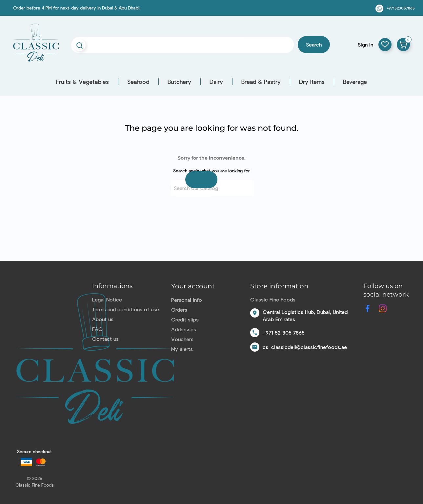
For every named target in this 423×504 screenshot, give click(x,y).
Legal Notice (107, 299)
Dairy (216, 82)
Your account (193, 286)
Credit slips (185, 319)
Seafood (138, 82)
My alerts (182, 349)
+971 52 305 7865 (284, 332)
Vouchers (182, 339)
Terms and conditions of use (126, 309)
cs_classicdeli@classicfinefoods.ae (305, 347)
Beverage (355, 82)
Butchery (179, 82)
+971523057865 (401, 8)
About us (103, 319)
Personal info (187, 300)
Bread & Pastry (261, 82)
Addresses (184, 329)
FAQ (97, 329)
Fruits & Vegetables (82, 82)
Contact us (105, 339)
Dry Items (312, 82)
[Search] (212, 188)
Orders (179, 310)
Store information (279, 286)
